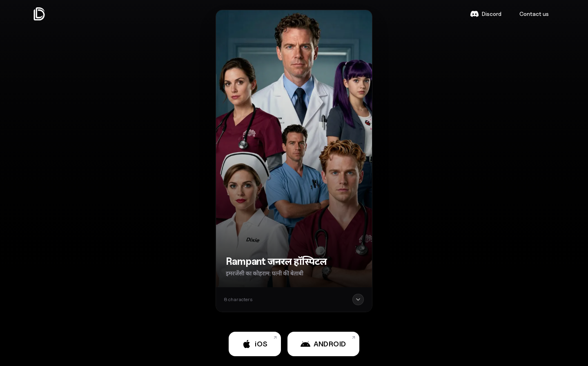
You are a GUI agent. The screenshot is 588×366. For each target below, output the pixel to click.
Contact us (534, 14)
